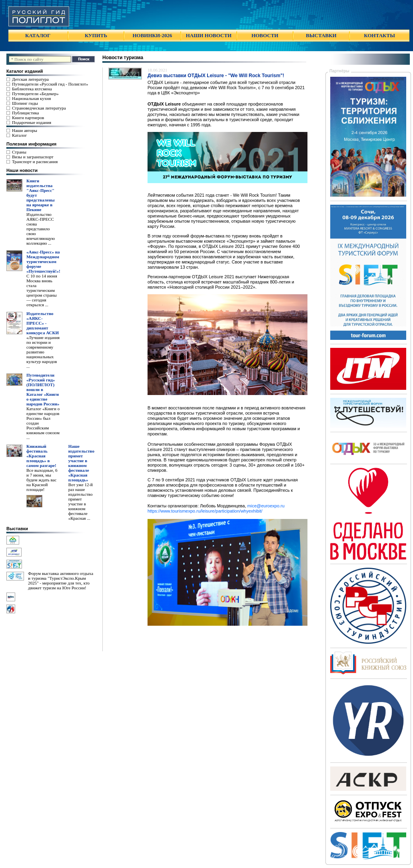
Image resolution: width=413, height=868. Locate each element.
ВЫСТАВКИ (321, 35)
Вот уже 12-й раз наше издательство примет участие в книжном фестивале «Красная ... (81, 501)
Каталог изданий (25, 71)
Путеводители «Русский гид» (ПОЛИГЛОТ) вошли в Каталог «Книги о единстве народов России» (43, 389)
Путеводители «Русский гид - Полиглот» (50, 84)
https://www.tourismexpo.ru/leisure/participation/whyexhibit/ (205, 511)
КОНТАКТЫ (379, 35)
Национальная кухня (31, 98)
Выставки (17, 529)
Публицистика (25, 113)
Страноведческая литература (39, 108)
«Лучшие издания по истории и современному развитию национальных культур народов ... (43, 352)
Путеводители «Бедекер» (35, 94)
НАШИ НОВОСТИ (209, 35)
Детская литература (30, 79)
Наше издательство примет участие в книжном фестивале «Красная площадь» (81, 463)
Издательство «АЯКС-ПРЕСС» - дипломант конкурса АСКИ (43, 323)
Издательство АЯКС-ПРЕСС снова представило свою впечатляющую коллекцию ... (41, 229)
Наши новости (22, 170)
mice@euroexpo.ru (266, 506)
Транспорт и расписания (35, 162)
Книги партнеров (28, 118)
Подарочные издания (32, 122)
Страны (19, 152)
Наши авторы (25, 130)
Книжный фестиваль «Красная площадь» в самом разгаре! (41, 456)
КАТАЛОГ (38, 35)
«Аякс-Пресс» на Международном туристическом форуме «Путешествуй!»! (43, 261)
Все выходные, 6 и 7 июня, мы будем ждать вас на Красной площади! (42, 480)
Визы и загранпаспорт (33, 157)
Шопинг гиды (25, 103)
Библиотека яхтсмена (32, 89)
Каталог (19, 135)
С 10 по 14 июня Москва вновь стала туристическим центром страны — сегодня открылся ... (42, 290)
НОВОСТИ (265, 35)
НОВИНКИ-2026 (152, 35)
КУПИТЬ (96, 35)
